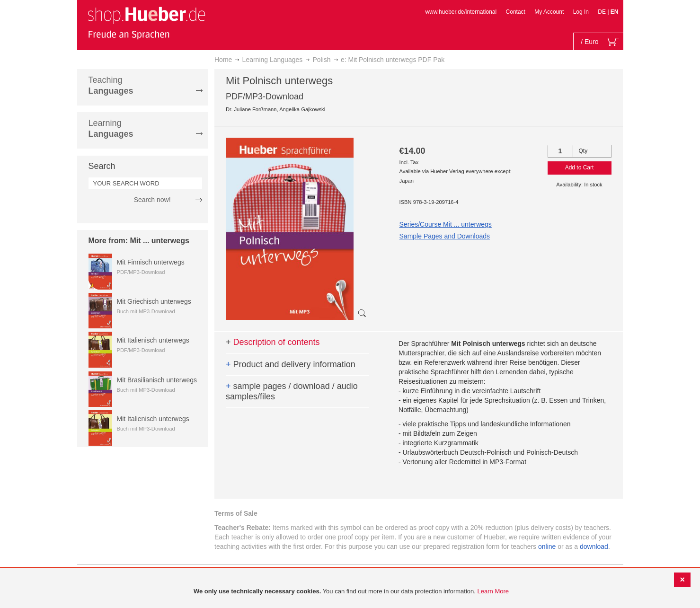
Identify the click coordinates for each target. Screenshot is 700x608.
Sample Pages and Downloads (445, 236)
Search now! (152, 200)
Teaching (111, 85)
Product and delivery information (291, 364)
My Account (549, 12)
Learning (111, 128)
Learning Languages (273, 60)
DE (603, 12)
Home (223, 60)
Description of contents (273, 342)
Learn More (493, 591)
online (547, 546)
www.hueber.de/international (461, 12)
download (594, 546)
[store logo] (146, 23)
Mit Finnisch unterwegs (151, 262)
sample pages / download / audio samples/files (292, 391)
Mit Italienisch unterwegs (153, 340)
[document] (351, 592)
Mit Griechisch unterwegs (154, 301)
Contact (516, 12)
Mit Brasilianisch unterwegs (157, 380)
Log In (581, 12)
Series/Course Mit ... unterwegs (446, 224)
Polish (322, 60)
